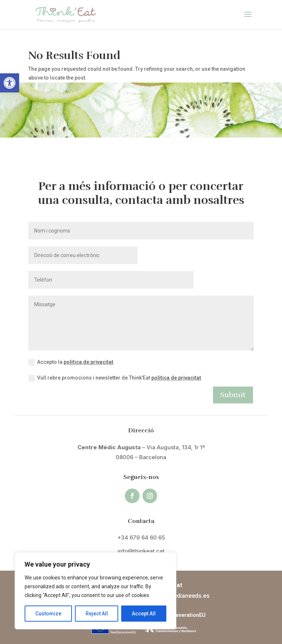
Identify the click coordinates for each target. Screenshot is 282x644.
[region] (95, 591)
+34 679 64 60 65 (141, 537)
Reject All (97, 614)
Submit (233, 395)
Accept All (144, 614)
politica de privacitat (88, 362)
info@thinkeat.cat (141, 551)
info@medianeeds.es (181, 596)
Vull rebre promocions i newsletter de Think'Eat (115, 378)
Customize (48, 614)
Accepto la (71, 362)
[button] (10, 83)
